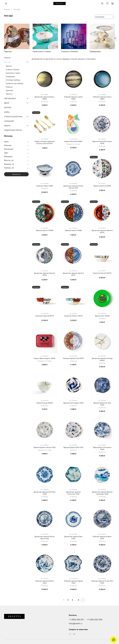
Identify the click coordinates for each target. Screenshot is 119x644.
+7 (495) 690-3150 (95, 620)
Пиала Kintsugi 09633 (45, 403)
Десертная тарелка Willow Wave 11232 (45, 537)
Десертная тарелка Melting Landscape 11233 (102, 493)
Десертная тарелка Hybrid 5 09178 (45, 274)
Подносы (9, 87)
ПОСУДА (7, 62)
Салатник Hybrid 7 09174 (73, 316)
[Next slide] (115, 38)
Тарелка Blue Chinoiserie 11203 (102, 448)
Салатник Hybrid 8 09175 (45, 316)
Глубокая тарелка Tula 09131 (73, 358)
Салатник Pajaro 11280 (45, 186)
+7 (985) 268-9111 (76, 620)
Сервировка (10, 76)
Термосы (9, 94)
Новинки (7, 58)
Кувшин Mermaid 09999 (73, 141)
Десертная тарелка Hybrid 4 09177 (73, 274)
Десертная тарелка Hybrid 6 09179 (102, 231)
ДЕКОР (7, 103)
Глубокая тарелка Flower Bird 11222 (102, 582)
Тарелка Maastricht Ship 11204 (102, 404)
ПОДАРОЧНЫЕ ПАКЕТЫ (13, 130)
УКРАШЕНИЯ (9, 121)
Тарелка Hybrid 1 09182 (73, 230)
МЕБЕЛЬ (7, 126)
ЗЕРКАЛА (8, 107)
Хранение (9, 90)
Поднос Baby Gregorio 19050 (45, 358)
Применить (16, 174)
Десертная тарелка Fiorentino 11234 (73, 493)
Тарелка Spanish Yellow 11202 (45, 447)
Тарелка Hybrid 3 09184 (102, 186)
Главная (7, 9)
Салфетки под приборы (15, 83)
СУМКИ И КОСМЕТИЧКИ (13, 117)
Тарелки (9, 66)
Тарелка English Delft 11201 (73, 447)
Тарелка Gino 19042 (102, 316)
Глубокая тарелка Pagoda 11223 (73, 582)
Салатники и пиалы (13, 73)
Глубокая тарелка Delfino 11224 (45, 582)
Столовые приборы (13, 80)
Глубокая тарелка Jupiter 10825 (73, 98)
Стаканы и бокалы (13, 69)
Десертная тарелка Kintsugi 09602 (102, 359)
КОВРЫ (7, 112)
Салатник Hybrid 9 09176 (102, 273)
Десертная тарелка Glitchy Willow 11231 (73, 187)
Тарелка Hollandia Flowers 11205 (102, 142)
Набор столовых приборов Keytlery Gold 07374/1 (45, 142)
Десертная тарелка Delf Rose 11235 (45, 493)
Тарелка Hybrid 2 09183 (45, 230)
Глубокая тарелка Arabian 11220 (102, 537)
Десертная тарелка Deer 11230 (73, 537)
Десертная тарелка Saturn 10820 (45, 98)
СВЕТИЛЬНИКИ (10, 98)
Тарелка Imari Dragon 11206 (73, 403)
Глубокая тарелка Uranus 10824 (102, 98)
